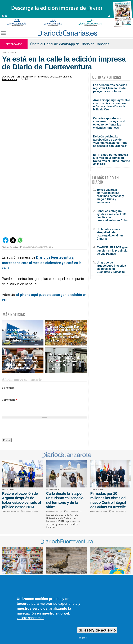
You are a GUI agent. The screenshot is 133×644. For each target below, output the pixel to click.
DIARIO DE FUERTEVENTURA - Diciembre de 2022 (30, 77)
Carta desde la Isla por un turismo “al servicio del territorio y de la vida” (65, 500)
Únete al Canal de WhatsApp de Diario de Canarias (70, 44)
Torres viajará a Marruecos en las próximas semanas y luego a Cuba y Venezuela (110, 196)
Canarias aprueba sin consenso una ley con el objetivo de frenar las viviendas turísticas (22, 363)
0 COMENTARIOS (30, 247)
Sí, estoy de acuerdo (97, 630)
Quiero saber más (31, 618)
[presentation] (28, 429)
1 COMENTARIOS (119, 511)
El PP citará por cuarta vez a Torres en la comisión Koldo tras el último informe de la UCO (112, 159)
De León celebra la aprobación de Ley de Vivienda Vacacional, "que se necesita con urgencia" (65, 361)
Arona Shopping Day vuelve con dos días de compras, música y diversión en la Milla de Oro (65, 333)
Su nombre (8, 388)
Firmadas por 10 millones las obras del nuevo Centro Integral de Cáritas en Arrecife (108, 500)
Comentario (9, 400)
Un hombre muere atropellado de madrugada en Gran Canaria (110, 234)
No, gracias (83, 638)
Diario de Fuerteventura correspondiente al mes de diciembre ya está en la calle (42, 263)
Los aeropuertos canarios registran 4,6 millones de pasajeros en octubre (21, 335)
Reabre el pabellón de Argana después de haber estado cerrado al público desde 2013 (21, 500)
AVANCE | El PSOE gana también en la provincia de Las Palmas (113, 251)
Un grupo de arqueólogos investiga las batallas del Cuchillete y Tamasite (111, 267)
